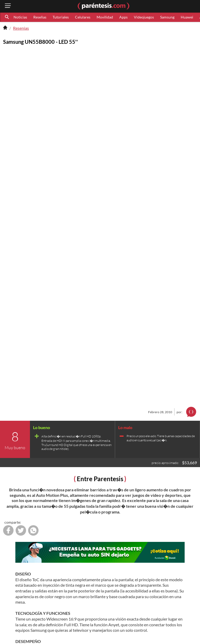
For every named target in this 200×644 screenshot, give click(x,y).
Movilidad (105, 17)
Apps (123, 17)
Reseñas (40, 17)
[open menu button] (8, 6)
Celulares (83, 17)
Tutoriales (61, 17)
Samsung (167, 17)
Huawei (187, 17)
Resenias (21, 28)
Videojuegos (144, 17)
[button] (7, 17)
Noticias (20, 17)
